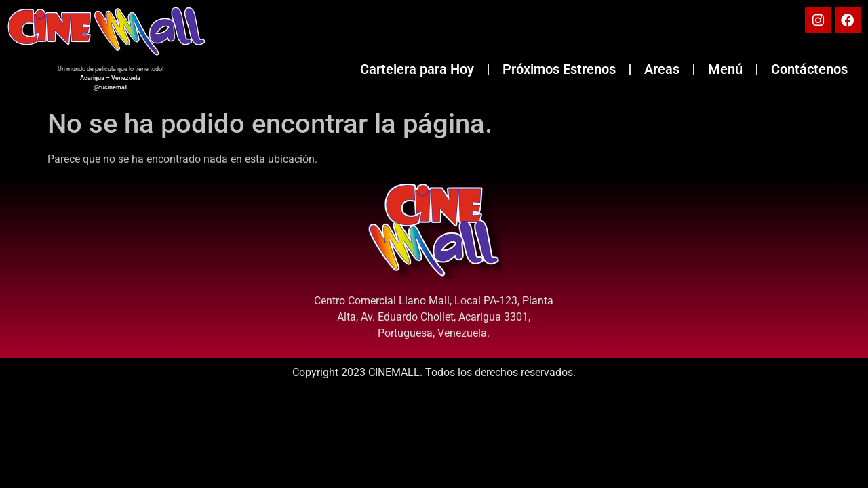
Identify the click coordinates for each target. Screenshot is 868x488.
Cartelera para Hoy (417, 70)
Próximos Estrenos (559, 70)
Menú (725, 70)
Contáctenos (809, 70)
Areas (662, 70)
